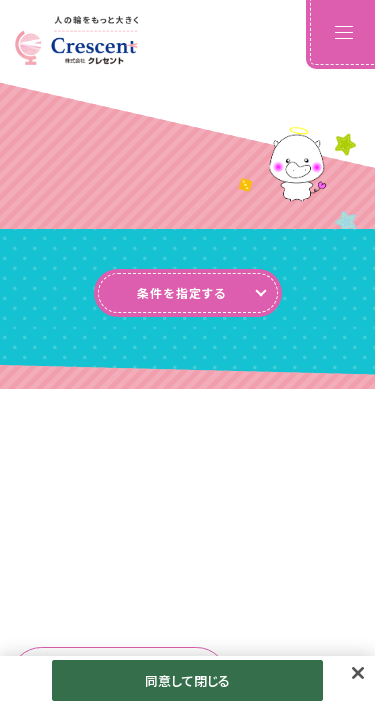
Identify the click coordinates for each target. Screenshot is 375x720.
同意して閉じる (188, 687)
